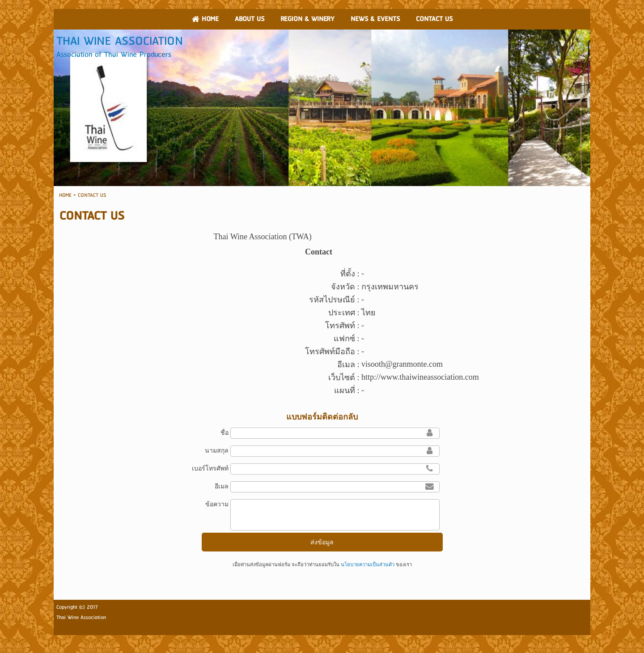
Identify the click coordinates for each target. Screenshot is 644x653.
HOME (65, 195)
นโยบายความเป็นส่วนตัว (368, 564)
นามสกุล (217, 450)
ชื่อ (225, 433)
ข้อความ (217, 504)
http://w (374, 377)
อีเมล (222, 486)
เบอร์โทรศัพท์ (210, 468)
